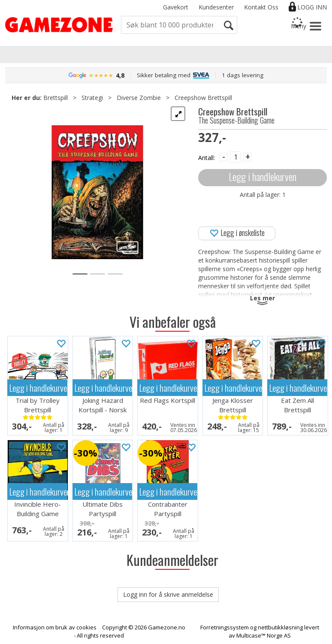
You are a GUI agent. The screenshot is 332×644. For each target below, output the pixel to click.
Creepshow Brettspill (203, 98)
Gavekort (176, 7)
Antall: (207, 158)
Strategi (92, 98)
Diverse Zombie (139, 98)
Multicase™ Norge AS (264, 635)
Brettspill (56, 98)
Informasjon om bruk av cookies (55, 627)
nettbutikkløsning (280, 627)
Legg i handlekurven (263, 177)
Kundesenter (216, 7)
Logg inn (312, 7)
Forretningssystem (225, 627)
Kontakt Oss (261, 7)
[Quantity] (235, 157)
